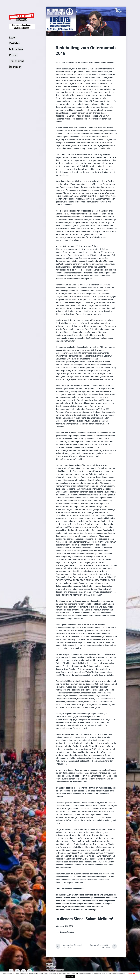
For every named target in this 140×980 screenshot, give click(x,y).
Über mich (15, 67)
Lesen (13, 37)
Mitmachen (16, 49)
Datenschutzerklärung (55, 970)
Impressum (51, 967)
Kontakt (49, 964)
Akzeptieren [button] (70, 977)
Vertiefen (15, 43)
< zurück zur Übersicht (65, 932)
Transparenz (17, 61)
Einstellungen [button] (131, 974)
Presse (13, 55)
